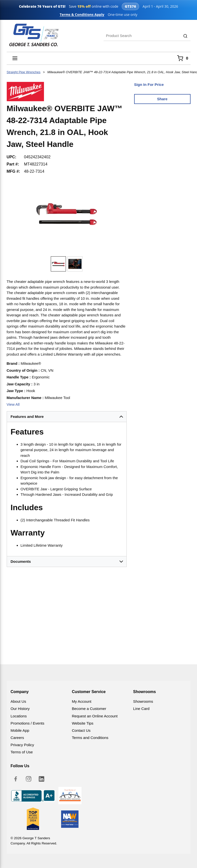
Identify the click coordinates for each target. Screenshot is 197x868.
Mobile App (20, 730)
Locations (19, 716)
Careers (17, 738)
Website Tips (83, 723)
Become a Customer (89, 709)
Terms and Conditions (90, 738)
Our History (20, 709)
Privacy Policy (22, 745)
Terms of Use (22, 752)
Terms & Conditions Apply (82, 15)
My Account (82, 701)
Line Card (141, 709)
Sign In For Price (149, 84)
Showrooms (143, 701)
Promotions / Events (28, 723)
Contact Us (81, 730)
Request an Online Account (95, 716)
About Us (18, 701)
